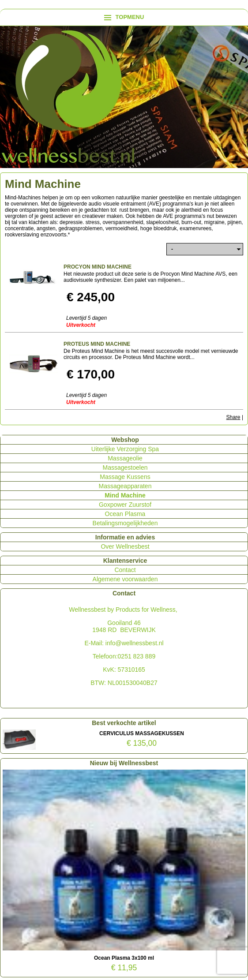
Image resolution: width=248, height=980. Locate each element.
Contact (125, 570)
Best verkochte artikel (124, 723)
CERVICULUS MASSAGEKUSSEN (142, 733)
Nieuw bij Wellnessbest (124, 763)
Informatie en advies (125, 537)
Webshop (125, 440)
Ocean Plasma (125, 514)
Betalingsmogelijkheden (125, 523)
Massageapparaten (125, 486)
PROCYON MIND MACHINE (98, 267)
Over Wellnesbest (125, 546)
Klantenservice (125, 561)
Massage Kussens (125, 477)
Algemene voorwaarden (125, 579)
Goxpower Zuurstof (125, 505)
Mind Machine (125, 495)
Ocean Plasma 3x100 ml (124, 958)
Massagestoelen (125, 468)
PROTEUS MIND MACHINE (97, 344)
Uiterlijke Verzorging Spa (125, 449)
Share (233, 417)
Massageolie (125, 458)
